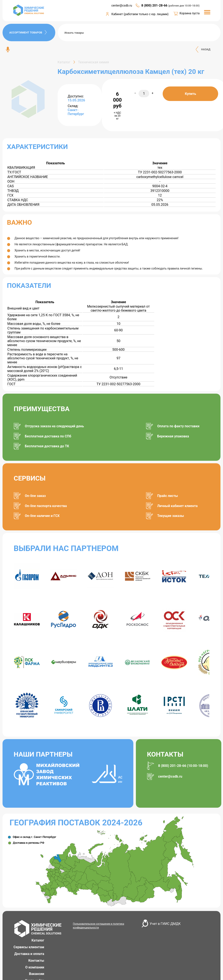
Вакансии (37, 974)
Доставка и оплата (29, 954)
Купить (190, 94)
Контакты (36, 961)
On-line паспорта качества (46, 506)
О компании (35, 967)
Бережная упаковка (173, 436)
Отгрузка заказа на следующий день (54, 426)
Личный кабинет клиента (177, 506)
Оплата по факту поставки (178, 426)
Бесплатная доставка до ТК (47, 446)
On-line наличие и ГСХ (42, 516)
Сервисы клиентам (29, 947)
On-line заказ (35, 496)
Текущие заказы (171, 516)
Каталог (38, 940)
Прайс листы (168, 496)
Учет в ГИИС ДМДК (165, 924)
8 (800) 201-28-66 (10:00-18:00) (183, 766)
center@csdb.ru (170, 776)
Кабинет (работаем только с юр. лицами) (140, 14)
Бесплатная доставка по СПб (48, 436)
